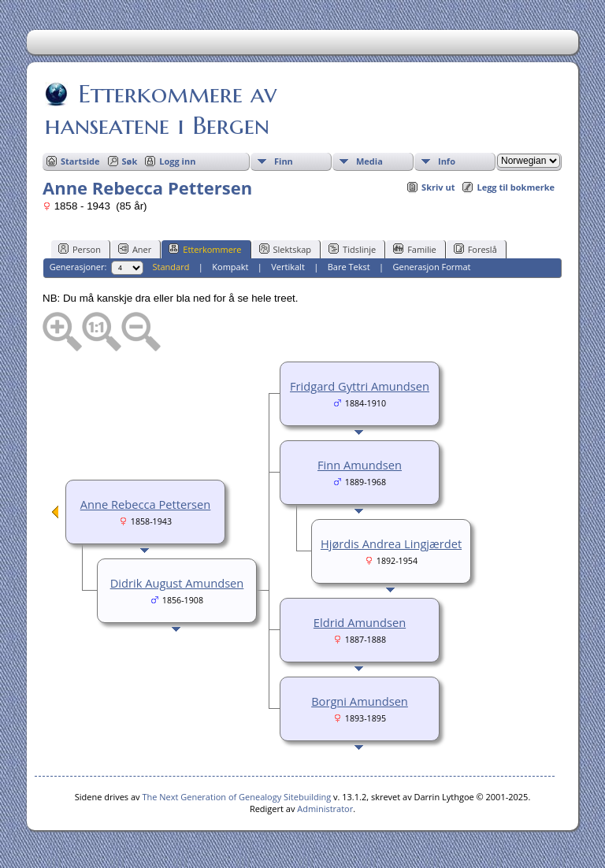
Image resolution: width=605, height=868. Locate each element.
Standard (171, 267)
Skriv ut (438, 187)
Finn (284, 161)
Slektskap (286, 249)
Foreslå (475, 249)
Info (447, 161)
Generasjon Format (432, 267)
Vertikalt (288, 267)
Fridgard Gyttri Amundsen (360, 386)
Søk (130, 161)
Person (80, 249)
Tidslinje (352, 249)
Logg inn (177, 161)
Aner (135, 249)
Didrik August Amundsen (177, 583)
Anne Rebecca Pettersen (146, 504)
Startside (80, 161)
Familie (414, 249)
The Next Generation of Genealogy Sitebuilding (236, 797)
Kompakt (230, 267)
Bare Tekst (349, 267)
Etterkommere (205, 249)
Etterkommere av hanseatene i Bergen (161, 109)
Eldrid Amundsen (360, 622)
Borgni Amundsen (360, 701)
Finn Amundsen (360, 465)
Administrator (325, 809)
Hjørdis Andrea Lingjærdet (391, 543)
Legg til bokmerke (516, 187)
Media (369, 161)
